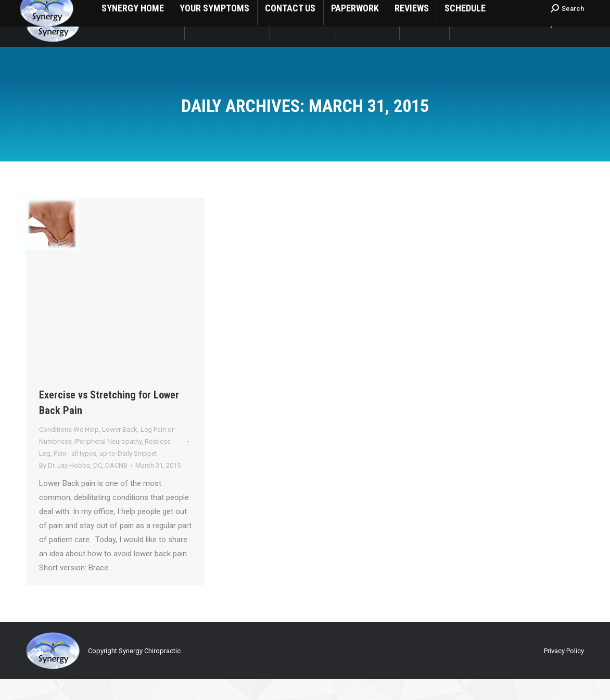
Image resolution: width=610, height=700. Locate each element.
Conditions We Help (69, 450)
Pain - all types (75, 474)
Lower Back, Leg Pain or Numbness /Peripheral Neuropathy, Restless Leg (106, 462)
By (83, 486)
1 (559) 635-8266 (58, 11)
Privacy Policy (564, 672)
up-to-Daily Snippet (128, 474)
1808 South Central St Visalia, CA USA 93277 (174, 11)
